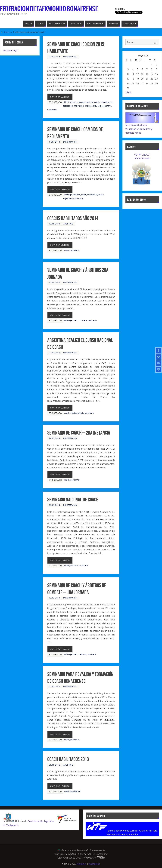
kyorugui (100, 195)
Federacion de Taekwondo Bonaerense (49, 9)
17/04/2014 (55, 282)
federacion (68, 106)
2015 (66, 102)
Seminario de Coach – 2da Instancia (79, 433)
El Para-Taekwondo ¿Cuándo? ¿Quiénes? (129, 831)
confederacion (107, 102)
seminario (107, 106)
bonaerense (84, 102)
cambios (76, 195)
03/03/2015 (55, 57)
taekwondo (52, 110)
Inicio (7, 32)
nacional (88, 106)
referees (83, 654)
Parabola (81, 864)
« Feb (128, 92)
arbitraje (68, 195)
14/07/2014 (55, 142)
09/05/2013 (55, 765)
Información (70, 57)
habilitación (79, 106)
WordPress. (94, 864)
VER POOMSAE (142, 158)
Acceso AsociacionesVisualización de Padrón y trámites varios (139, 129)
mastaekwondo (77, 413)
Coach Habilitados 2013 (68, 759)
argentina (74, 102)
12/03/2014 (55, 505)
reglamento (68, 198)
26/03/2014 (55, 438)
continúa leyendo (60, 97)
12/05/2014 (55, 224)
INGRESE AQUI (11, 51)
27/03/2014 (55, 353)
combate (91, 195)
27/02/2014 (55, 687)
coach (97, 102)
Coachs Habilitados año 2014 (73, 218)
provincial (97, 106)
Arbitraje (68, 224)
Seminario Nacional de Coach (73, 500)
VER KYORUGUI (142, 155)
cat (92, 102)
